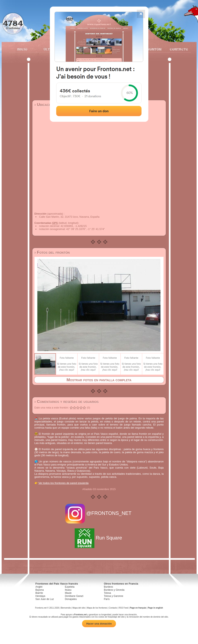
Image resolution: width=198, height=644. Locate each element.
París (107, 599)
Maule (68, 593)
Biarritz (39, 593)
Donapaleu (71, 599)
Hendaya (40, 596)
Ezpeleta (70, 587)
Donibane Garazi (74, 596)
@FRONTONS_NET (99, 513)
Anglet (39, 587)
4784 (13, 23)
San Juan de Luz (45, 599)
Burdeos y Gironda (114, 590)
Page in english (155, 608)
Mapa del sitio (79, 608)
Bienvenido (66, 608)
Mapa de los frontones (97, 608)
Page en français (138, 608)
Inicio (22, 49)
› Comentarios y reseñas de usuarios (67, 402)
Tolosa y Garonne (113, 596)
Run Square (99, 538)
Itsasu (68, 590)
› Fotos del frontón (52, 252)
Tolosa (107, 593)
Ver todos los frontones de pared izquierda (63, 483)
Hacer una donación (99, 624)
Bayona (40, 590)
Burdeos (108, 587)
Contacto (177, 49)
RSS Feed (124, 608)
